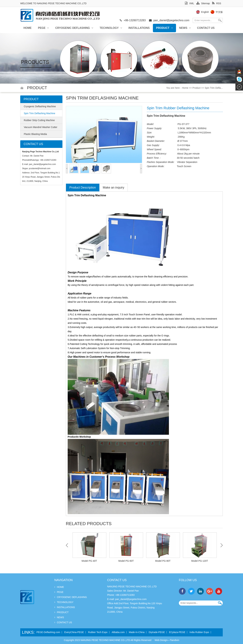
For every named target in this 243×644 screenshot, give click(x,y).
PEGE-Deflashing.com (48, 632)
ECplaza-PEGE (177, 632)
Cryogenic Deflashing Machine (40, 106)
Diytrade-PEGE (157, 632)
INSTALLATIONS (139, 28)
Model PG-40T (89, 561)
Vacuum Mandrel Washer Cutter (40, 127)
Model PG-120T (200, 561)
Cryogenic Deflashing (74, 28)
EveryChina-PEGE (74, 632)
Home (28, 28)
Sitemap (203, 3)
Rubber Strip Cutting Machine (39, 120)
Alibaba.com (118, 632)
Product (164, 28)
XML (190, 3)
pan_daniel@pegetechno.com (171, 20)
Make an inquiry (113, 188)
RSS (217, 3)
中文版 (219, 12)
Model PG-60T (126, 561)
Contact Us (206, 28)
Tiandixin (174, 640)
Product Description (83, 188)
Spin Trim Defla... (214, 88)
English (205, 12)
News (185, 28)
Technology (111, 28)
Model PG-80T (163, 561)
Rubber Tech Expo (98, 632)
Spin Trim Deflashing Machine (39, 113)
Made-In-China (137, 632)
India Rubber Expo (199, 632)
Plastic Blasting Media (35, 134)
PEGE (43, 28)
